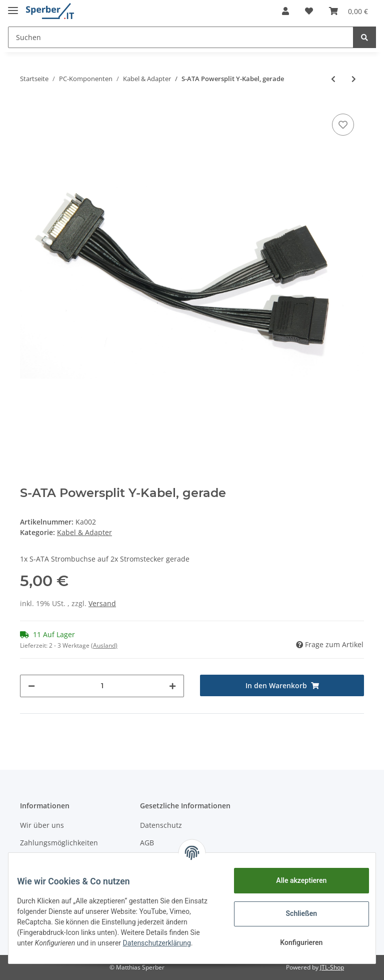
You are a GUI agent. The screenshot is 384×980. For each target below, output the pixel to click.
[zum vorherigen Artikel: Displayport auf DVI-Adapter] (333, 79)
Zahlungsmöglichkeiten (59, 843)
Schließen (294, 913)
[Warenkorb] (348, 11)
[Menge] (102, 686)
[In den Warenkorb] (282, 685)
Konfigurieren (294, 942)
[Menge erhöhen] (172, 686)
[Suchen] (181, 37)
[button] (285, 11)
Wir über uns (42, 825)
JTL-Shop (332, 967)
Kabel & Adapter (84, 532)
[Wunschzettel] (309, 11)
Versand (102, 603)
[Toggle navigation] (13, 6)
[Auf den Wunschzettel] (343, 125)
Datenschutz (161, 825)
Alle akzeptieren (294, 880)
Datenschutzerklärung (58, 948)
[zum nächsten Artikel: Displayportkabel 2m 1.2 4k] (354, 79)
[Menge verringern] (31, 686)
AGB (147, 843)
